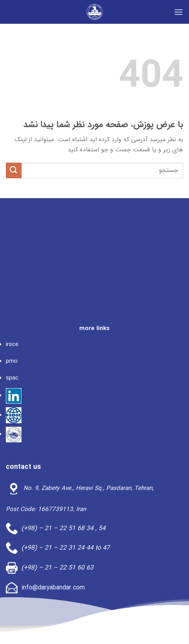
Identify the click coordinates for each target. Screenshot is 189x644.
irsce (12, 344)
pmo (12, 361)
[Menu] (178, 12)
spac (12, 378)
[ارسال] (14, 170)
